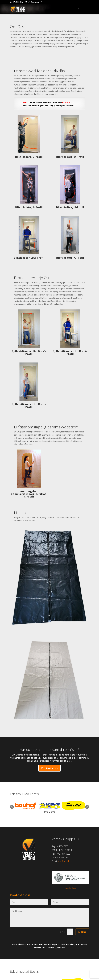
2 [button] (47, 812)
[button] (12, 807)
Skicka (82, 932)
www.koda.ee (70, 888)
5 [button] (54, 812)
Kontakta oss (49, 768)
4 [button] (52, 812)
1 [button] (45, 812)
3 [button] (49, 812)
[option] (26, 806)
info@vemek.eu (65, 861)
